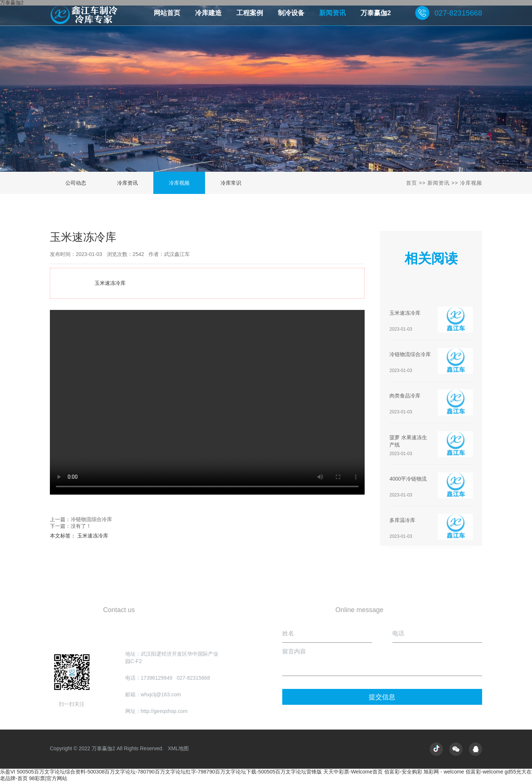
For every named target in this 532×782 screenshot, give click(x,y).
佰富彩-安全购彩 (403, 772)
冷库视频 (179, 183)
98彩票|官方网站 (48, 778)
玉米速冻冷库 (207, 402)
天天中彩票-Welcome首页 (353, 772)
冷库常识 (231, 183)
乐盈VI (8, 772)
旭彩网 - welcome (444, 772)
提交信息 (382, 697)
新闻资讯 (439, 183)
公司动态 (76, 183)
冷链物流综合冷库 (91, 520)
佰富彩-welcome (484, 772)
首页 (412, 183)
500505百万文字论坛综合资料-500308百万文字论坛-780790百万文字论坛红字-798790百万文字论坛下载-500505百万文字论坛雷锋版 (169, 772)
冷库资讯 (127, 183)
